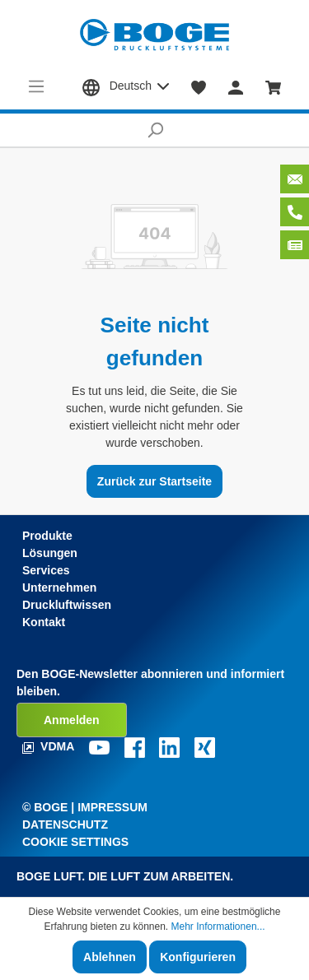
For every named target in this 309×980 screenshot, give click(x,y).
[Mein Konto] (236, 86)
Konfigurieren (198, 957)
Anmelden (72, 720)
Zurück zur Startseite (154, 481)
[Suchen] (154, 130)
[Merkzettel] (199, 86)
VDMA (50, 746)
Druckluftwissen (67, 605)
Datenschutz (65, 824)
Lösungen (50, 553)
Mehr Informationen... (218, 927)
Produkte (47, 536)
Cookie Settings (75, 842)
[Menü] (37, 86)
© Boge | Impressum (85, 807)
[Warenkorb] (274, 86)
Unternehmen (59, 588)
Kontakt (44, 622)
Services (46, 570)
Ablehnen (110, 957)
